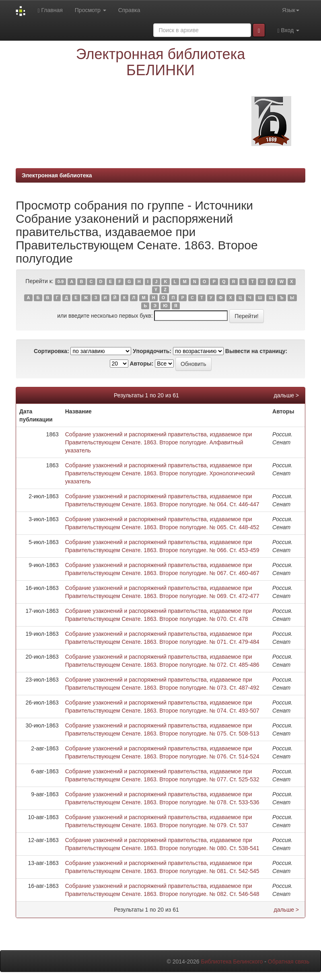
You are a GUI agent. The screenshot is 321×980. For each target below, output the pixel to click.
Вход (288, 30)
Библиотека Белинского (232, 962)
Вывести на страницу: (256, 351)
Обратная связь (289, 962)
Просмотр (91, 10)
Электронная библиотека (57, 175)
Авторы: (141, 364)
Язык (291, 10)
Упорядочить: (152, 351)
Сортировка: (51, 351)
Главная (50, 10)
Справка (129, 10)
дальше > (286, 395)
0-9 (61, 281)
